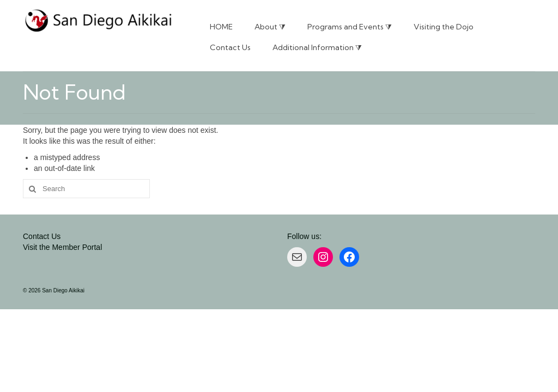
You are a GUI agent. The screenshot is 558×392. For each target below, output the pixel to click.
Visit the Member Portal (62, 247)
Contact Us (42, 236)
